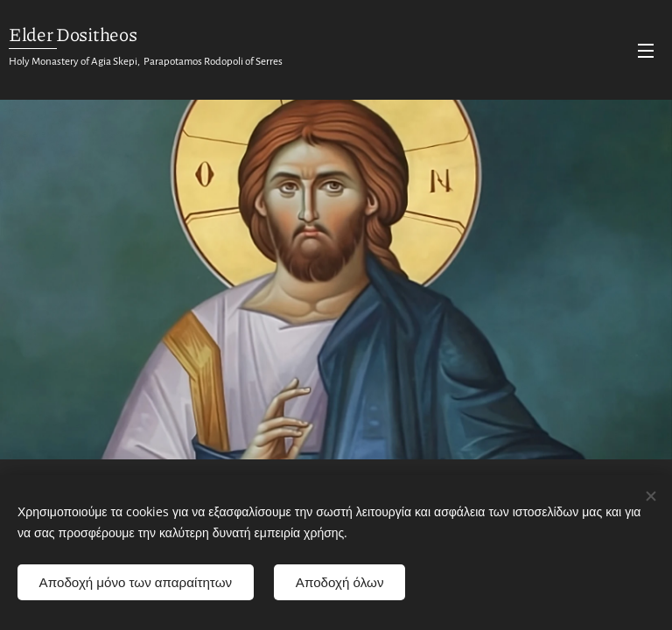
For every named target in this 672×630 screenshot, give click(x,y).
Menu (646, 51)
